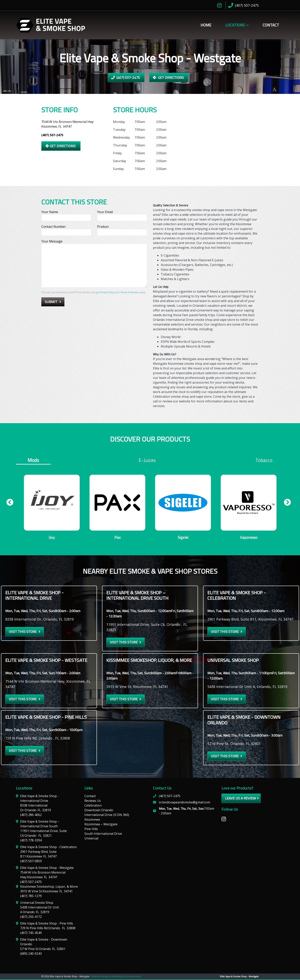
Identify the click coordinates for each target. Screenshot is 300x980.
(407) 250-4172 (31, 917)
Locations (235, 25)
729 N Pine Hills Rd (48, 929)
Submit (51, 302)
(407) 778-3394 (31, 841)
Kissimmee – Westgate (101, 825)
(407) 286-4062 (31, 815)
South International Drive (103, 834)
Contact (271, 25)
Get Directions (168, 78)
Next (286, 504)
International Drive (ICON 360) (107, 815)
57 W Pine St (43, 949)
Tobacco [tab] (264, 460)
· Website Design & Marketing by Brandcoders (116, 977)
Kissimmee (92, 820)
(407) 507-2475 (126, 78)
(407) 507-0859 (31, 862)
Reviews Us (93, 801)
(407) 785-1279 (31, 897)
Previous (8, 504)
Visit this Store (23, 632)
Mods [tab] (33, 461)
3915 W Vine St (46, 892)
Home (206, 25)
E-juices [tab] (147, 460)
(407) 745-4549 (31, 933)
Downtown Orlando (99, 811)
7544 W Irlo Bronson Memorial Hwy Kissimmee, (67, 124)
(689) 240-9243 (31, 954)
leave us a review (240, 799)
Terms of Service (129, 292)
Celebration (93, 806)
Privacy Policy (107, 292)
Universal (91, 839)
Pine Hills (91, 829)
